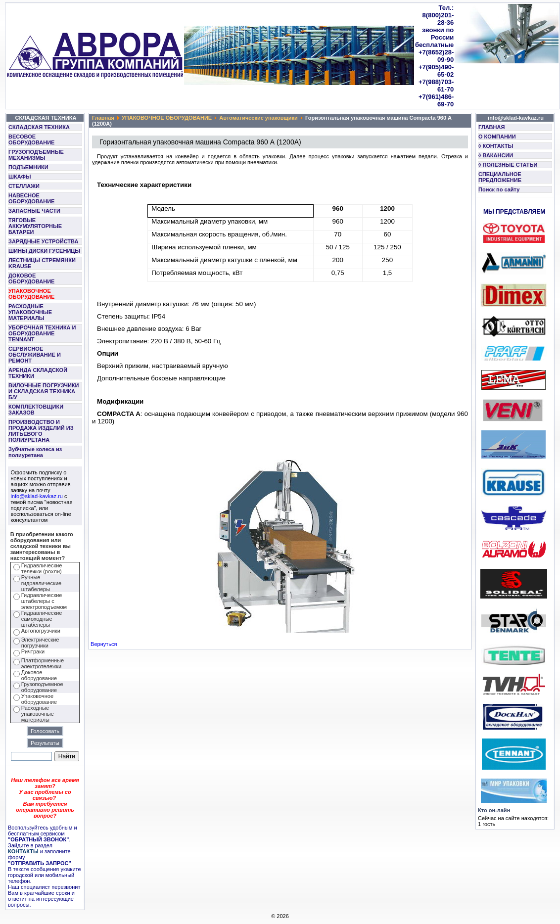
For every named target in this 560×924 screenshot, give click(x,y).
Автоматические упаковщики (258, 118)
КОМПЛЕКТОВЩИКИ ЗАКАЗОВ (36, 410)
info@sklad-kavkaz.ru (37, 496)
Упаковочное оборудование (39, 699)
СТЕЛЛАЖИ (24, 186)
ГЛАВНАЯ (491, 127)
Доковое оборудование (39, 675)
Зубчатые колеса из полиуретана (35, 452)
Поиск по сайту (499, 189)
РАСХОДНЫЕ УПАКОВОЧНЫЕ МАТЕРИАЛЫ (30, 312)
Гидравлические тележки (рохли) (42, 568)
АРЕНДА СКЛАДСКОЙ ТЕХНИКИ (38, 373)
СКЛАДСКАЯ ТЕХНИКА (39, 127)
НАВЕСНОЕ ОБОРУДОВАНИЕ (31, 198)
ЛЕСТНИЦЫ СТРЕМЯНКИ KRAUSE (42, 263)
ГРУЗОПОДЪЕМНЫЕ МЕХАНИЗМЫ (36, 155)
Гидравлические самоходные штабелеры (42, 619)
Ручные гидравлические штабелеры (41, 583)
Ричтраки (33, 651)
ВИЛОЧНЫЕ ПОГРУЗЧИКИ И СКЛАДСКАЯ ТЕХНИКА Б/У (44, 391)
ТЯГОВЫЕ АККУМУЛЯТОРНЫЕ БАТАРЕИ (35, 226)
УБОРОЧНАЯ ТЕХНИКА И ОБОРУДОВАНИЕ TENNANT (42, 333)
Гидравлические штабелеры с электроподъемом (44, 601)
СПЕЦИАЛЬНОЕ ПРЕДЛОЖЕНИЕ (500, 177)
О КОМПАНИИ (497, 137)
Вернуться (104, 644)
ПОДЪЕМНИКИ (28, 167)
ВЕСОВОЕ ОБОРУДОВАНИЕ (31, 139)
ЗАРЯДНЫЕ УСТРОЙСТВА (43, 241)
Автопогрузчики (41, 631)
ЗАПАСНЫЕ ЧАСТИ (34, 211)
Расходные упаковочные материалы (38, 714)
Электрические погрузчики (40, 643)
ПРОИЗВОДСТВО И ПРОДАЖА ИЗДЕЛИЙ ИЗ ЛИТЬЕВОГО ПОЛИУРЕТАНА (41, 431)
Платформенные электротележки (43, 663)
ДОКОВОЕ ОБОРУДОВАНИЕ (31, 278)
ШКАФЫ (20, 177)
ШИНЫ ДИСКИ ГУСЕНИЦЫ (44, 251)
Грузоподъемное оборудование (42, 687)
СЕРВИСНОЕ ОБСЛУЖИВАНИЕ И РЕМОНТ (35, 355)
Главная (103, 118)
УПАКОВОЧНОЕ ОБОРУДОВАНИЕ (31, 294)
